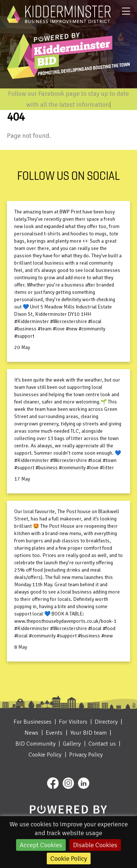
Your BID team (88, 733)
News (31, 733)
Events (54, 733)
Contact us (102, 744)
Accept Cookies (41, 845)
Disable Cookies (95, 845)
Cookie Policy (69, 858)
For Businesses (33, 722)
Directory (106, 722)
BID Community (35, 744)
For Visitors (73, 722)
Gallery (72, 744)
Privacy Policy (86, 755)
